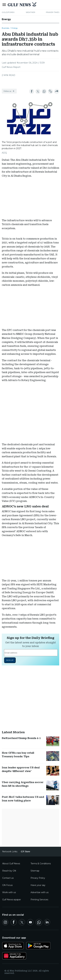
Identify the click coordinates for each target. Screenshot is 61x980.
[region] (31, 82)
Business (5, 28)
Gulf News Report (11, 67)
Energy (6, 19)
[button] (9, 91)
